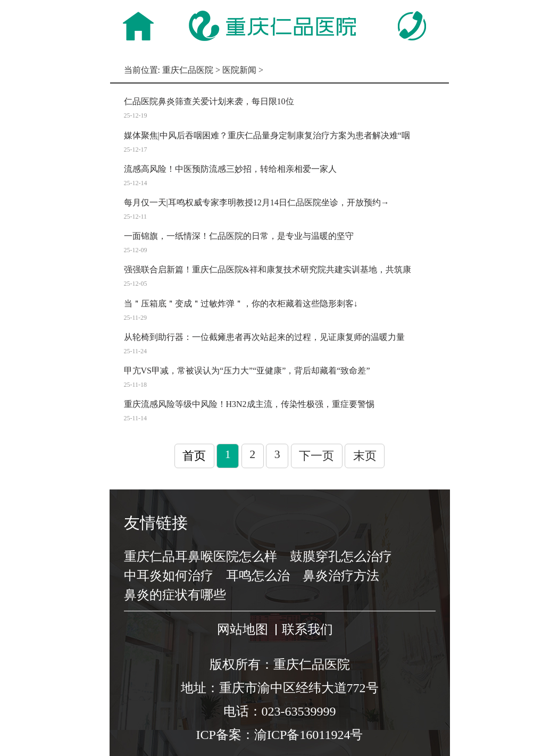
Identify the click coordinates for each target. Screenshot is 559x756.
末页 (365, 456)
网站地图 (243, 629)
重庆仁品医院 (188, 70)
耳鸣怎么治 (258, 576)
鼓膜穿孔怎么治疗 (341, 556)
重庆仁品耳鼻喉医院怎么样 (201, 556)
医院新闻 (239, 70)
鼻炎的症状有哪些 (175, 595)
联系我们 (307, 629)
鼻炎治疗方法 (341, 576)
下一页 (316, 456)
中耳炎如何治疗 (169, 576)
